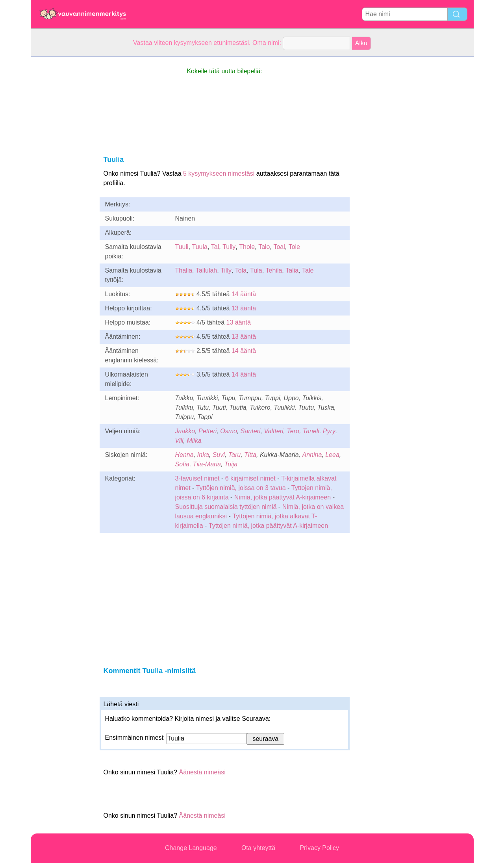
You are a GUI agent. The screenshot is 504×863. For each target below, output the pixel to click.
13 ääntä (244, 308)
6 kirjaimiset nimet (250, 478)
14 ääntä (244, 294)
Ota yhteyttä (258, 848)
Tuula (199, 247)
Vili (179, 441)
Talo (264, 247)
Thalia (184, 270)
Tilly (226, 270)
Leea (332, 455)
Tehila (274, 270)
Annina (312, 455)
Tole (294, 247)
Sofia (182, 464)
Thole (247, 247)
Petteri (208, 431)
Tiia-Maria (207, 464)
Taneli (311, 431)
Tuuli (182, 247)
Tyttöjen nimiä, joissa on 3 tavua (241, 488)
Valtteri (273, 431)
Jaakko (185, 431)
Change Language (191, 848)
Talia (292, 270)
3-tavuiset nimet (197, 478)
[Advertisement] (62, 175)
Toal (279, 247)
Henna (184, 455)
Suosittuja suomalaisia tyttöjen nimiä (226, 507)
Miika (194, 441)
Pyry (329, 431)
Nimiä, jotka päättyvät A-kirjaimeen (283, 497)
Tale (308, 270)
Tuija (231, 464)
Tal (215, 247)
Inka (203, 455)
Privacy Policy (319, 848)
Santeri (251, 431)
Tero (293, 431)
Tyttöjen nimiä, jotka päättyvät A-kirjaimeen (268, 526)
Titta (250, 455)
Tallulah (206, 270)
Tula (256, 270)
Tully (229, 247)
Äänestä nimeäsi (202, 772)
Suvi (219, 455)
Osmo (229, 431)
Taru (234, 455)
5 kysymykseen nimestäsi (219, 174)
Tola (241, 270)
